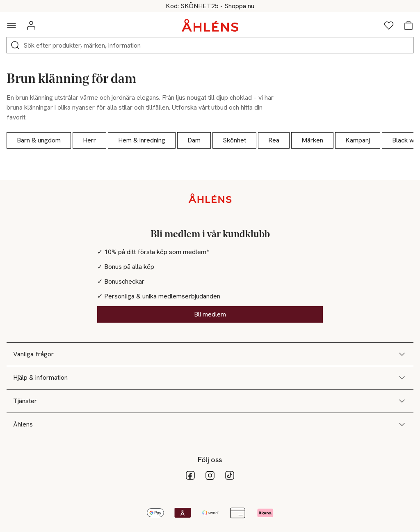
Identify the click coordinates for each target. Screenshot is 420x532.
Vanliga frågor (210, 354)
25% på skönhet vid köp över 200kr (210, 6)
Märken (312, 140)
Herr (89, 140)
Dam (194, 140)
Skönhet (234, 140)
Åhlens (210, 424)
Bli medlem (210, 314)
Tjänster (210, 401)
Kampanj (358, 140)
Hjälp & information (210, 378)
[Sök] (15, 45)
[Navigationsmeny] (11, 25)
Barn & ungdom (39, 140)
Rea (274, 140)
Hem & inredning (142, 140)
